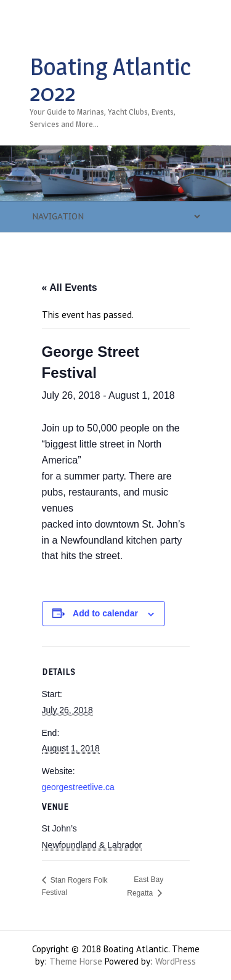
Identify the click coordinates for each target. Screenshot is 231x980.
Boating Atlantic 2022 (110, 80)
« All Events (70, 288)
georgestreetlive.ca (78, 787)
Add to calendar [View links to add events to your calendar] (105, 613)
